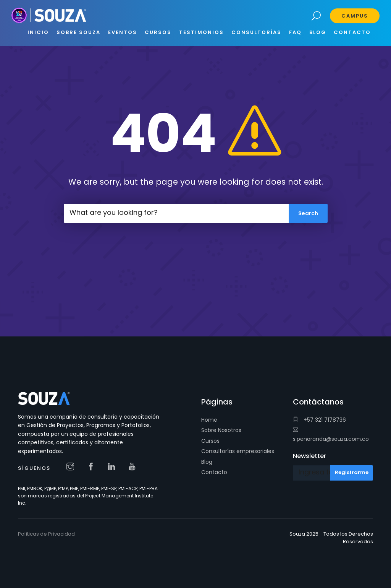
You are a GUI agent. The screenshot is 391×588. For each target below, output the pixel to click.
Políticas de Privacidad (46, 534)
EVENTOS (123, 32)
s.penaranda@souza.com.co (331, 435)
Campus (355, 16)
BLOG (318, 32)
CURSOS (158, 32)
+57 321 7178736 (319, 420)
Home (209, 420)
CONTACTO (352, 32)
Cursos (210, 441)
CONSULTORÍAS (256, 32)
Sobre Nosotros (221, 430)
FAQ (295, 32)
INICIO (38, 32)
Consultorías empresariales (238, 451)
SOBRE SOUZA (78, 32)
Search (316, 16)
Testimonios (201, 32)
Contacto (214, 472)
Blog (207, 462)
